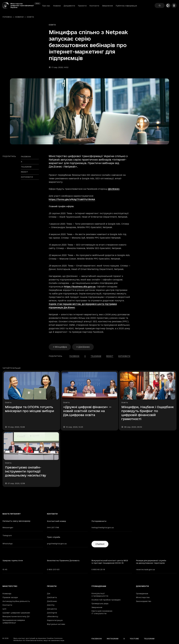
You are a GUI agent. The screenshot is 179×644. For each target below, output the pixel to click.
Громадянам (99, 586)
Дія (49, 593)
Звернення (107, 6)
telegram (26, 167)
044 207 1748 (53, 527)
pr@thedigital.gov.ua (57, 544)
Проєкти (82, 6)
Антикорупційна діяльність (16, 601)
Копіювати (27, 177)
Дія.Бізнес (114, 189)
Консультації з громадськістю (100, 595)
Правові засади (10, 597)
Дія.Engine (52, 613)
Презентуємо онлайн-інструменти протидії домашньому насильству (26, 471)
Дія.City (51, 605)
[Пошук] (160, 5)
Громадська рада (100, 603)
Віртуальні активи (56, 624)
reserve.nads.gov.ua (145, 569)
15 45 (5, 569)
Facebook (97, 639)
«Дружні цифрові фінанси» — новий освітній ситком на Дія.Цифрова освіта (87, 411)
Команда (7, 593)
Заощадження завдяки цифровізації (14, 621)
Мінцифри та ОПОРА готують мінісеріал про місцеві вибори (29, 409)
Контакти (94, 6)
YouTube (134, 639)
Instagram (113, 639)
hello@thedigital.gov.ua (103, 527)
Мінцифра (60, 347)
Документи (69, 6)
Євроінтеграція (55, 620)
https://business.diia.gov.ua (80, 287)
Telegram (7, 535)
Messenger (8, 527)
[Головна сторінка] (6, 5)
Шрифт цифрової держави (16, 613)
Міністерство (10, 586)
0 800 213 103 (53, 569)
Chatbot (100, 544)
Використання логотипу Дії (16, 616)
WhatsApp (8, 544)
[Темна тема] (168, 5)
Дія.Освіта (52, 597)
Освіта (30, 17)
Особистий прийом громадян (106, 600)
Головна (7, 17)
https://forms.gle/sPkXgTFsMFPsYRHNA (72, 199)
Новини (57, 6)
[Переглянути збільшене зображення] (89, 111)
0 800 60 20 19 (98, 569)
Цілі (4, 609)
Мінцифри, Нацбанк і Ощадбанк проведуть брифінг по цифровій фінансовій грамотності (148, 413)
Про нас (46, 6)
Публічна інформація (126, 6)
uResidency (53, 616)
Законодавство (144, 601)
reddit (24, 172)
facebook (26, 157)
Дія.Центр (52, 609)
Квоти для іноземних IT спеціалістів (102, 612)
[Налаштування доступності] (174, 5)
